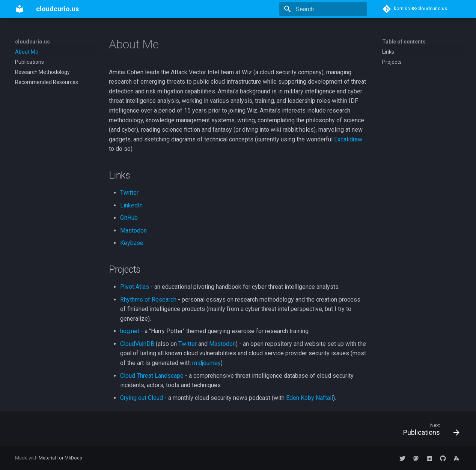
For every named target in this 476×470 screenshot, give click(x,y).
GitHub (129, 218)
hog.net (130, 331)
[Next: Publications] (429, 431)
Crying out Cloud (142, 398)
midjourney (206, 363)
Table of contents (404, 42)
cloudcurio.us (32, 42)
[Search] (323, 9)
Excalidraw (348, 139)
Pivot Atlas (135, 287)
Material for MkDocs (60, 458)
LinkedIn (131, 205)
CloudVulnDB (137, 344)
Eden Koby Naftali (310, 398)
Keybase (132, 243)
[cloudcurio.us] (20, 9)
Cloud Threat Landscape (152, 376)
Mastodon (133, 230)
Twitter (129, 193)
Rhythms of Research (148, 300)
